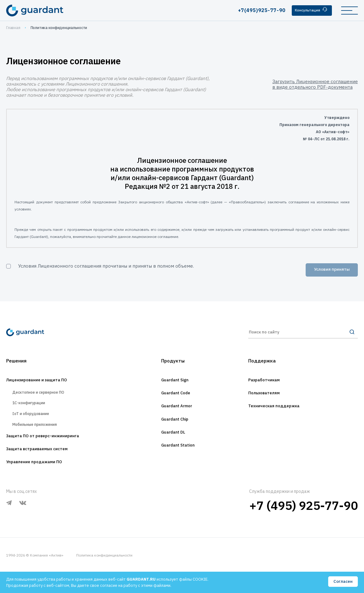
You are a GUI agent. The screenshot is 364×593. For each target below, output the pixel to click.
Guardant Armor (176, 414)
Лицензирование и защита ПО (44, 385)
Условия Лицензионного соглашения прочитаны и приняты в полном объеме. (106, 266)
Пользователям (268, 400)
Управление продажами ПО (41, 482)
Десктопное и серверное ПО (45, 399)
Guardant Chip (174, 428)
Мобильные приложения (40, 439)
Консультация (309, 10)
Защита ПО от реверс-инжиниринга (52, 453)
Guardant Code (175, 400)
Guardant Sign (174, 385)
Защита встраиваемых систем (45, 468)
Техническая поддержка (280, 414)
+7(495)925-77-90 (256, 10)
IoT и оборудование (36, 426)
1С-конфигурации (33, 412)
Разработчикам (268, 385)
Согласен (343, 582)
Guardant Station (178, 456)
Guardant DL (172, 442)
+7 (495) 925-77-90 (303, 525)
